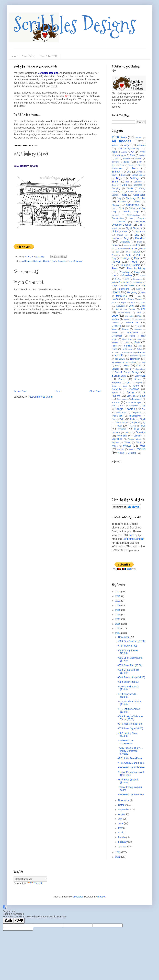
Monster (138, 326)
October (123, 805)
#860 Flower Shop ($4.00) (131, 677)
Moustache (133, 332)
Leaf (131, 306)
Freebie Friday (136, 268)
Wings (115, 446)
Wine (139, 442)
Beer (114, 165)
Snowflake (117, 389)
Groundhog (138, 282)
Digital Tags (123, 235)
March (122, 837)
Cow (131, 218)
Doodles (140, 238)
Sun (113, 406)
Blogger (101, 897)
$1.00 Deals (119, 137)
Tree (143, 426)
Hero (143, 292)
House (115, 299)
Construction (118, 218)
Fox (113, 265)
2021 (118, 601)
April (121, 833)
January (123, 846)
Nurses (115, 342)
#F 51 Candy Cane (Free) (131, 763)
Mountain (138, 329)
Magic (140, 316)
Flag (114, 258)
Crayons (141, 218)
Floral (137, 258)
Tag (144, 406)
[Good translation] (8, 921)
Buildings (38, 261)
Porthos (115, 352)
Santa (126, 365)
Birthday (116, 172)
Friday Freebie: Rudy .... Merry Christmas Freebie (130, 751)
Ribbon (135, 362)
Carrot (115, 195)
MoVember (117, 336)
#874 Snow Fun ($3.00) (130, 665)
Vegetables (117, 439)
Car (122, 192)
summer (116, 402)
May (121, 828)
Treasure (132, 426)
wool (131, 449)
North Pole (127, 339)
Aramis (124, 152)
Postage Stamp (128, 352)
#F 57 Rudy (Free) (127, 646)
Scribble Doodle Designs (128, 372)
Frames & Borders (130, 265)
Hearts (116, 292)
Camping (116, 188)
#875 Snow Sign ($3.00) (130, 728)
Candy (130, 188)
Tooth (143, 419)
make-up (128, 319)
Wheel (127, 442)
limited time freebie (126, 309)
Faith (143, 248)
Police (140, 349)
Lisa (143, 309)
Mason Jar (132, 322)
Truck (137, 429)
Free (115, 268)
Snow (136, 386)
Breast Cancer (139, 175)
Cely (119, 198)
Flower (116, 262)
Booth (114, 175)
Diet (140, 225)
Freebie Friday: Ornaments (126, 742)
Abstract (139, 137)
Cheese (122, 202)
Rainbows (120, 359)
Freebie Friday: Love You (131, 794)
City (113, 208)
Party (137, 342)
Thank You (117, 416)
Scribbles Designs (75, 25)
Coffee (132, 208)
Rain (144, 356)
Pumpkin (120, 355)
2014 (118, 633)
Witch (143, 446)
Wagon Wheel (135, 439)
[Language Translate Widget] (30, 879)
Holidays (121, 296)
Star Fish (131, 396)
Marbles (139, 319)
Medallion (116, 326)
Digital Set (140, 232)
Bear (139, 162)
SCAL (139, 366)
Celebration (139, 195)
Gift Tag (118, 279)
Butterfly (138, 182)
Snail (125, 386)
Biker (140, 165)
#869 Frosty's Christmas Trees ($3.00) (130, 718)
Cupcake (62, 261)
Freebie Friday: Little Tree (131, 767)
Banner (138, 158)
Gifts (127, 279)
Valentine (122, 436)
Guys (114, 285)
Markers (115, 323)
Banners (115, 162)
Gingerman (138, 279)
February (123, 842)
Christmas (133, 205)
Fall (117, 252)
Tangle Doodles (125, 409)
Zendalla (132, 453)
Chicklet (137, 202)
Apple (114, 152)
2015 (118, 628)
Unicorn (128, 432)
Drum (139, 242)
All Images (27, 261)
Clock (122, 208)
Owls (127, 342)
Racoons (134, 356)
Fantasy (136, 252)
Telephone (136, 413)
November (124, 800)
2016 (118, 624)
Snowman (134, 389)
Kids (133, 303)
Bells (122, 165)
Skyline (139, 383)
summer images (133, 402)
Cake (125, 185)
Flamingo (125, 258)
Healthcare (123, 289)
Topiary (135, 422)
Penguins (127, 346)
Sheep (122, 379)
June (121, 823)
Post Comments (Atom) (40, 397)
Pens (140, 346)
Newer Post (20, 391)
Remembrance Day (120, 362)
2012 (118, 857)
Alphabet (115, 145)
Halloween (129, 285)
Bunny (115, 182)
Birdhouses (117, 168)
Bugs (119, 178)
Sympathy (134, 406)
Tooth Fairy (121, 422)
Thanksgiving (135, 416)
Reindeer (135, 359)
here (131, 535)
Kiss (143, 303)
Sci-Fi (128, 369)
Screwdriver (140, 369)
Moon (114, 329)
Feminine (116, 255)
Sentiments (119, 376)
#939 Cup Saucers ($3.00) (131, 641)
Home (14, 56)
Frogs (137, 272)
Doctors (115, 238)
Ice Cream (129, 299)
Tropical (122, 429)
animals (141, 145)
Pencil (115, 346)
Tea (144, 409)
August (122, 814)
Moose (126, 329)
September (124, 810)
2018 (118, 615)
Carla (130, 192)
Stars (143, 396)
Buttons (115, 185)
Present (142, 352)
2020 (118, 605)
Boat (129, 172)
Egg (138, 245)
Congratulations (134, 215)
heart (139, 289)
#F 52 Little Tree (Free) (130, 758)
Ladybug (120, 306)
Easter (115, 245)
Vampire (138, 436)
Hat (144, 285)
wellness (115, 442)
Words (141, 449)
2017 (118, 619)
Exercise (133, 248)
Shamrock (140, 376)
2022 (118, 596)
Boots (124, 175)
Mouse (115, 332)
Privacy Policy (28, 56)
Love (115, 316)
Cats (125, 195)
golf (113, 282)
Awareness (120, 155)
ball (117, 158)
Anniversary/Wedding (129, 149)
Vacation (141, 432)
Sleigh (114, 386)
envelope (122, 248)
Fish (138, 255)
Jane (140, 299)
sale (144, 362)
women (121, 449)
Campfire (138, 185)
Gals (114, 275)
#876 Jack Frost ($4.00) (130, 724)
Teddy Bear (121, 413)
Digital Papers (120, 232)
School (115, 369)
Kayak (124, 303)
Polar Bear (127, 349)
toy (144, 422)
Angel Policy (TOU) (48, 56)
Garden (127, 275)
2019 (118, 610)
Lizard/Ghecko (124, 313)
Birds (135, 168)
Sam (117, 366)
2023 (118, 592)
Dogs (127, 238)
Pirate (114, 349)
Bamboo (127, 158)
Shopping (78, 261)
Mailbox (115, 319)
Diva (137, 235)
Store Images (122, 399)
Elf (113, 248)
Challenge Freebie (136, 198)
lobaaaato (78, 897)
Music (132, 336)
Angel (127, 145)
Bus (127, 182)
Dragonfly (125, 242)
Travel (119, 426)
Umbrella (116, 432)
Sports (115, 393)
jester (114, 303)
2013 (118, 852)
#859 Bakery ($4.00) (128, 682)
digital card (116, 228)
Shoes (138, 379)
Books (139, 172)
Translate (35, 883)
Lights (143, 306)
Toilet (122, 419)
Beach (127, 162)
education (128, 245)
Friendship (124, 272)
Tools (132, 419)
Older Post (95, 391)
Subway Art (137, 399)
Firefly (128, 255)
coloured (115, 215)
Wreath (121, 453)
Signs (128, 383)
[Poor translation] (19, 921)
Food (70, 261)
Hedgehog (132, 292)
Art (133, 152)
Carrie (139, 192)
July (121, 819)
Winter (127, 446)
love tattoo (129, 316)
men (128, 326)
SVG (122, 406)
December (124, 637)
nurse (140, 339)
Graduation (124, 282)
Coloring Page (50, 261)
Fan (126, 252)
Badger (142, 155)
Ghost (143, 276)
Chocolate (116, 205)
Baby (133, 155)
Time (114, 419)
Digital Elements (134, 228)
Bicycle (131, 165)
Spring (130, 392)
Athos (143, 152)
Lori (139, 313)
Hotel (139, 296)
